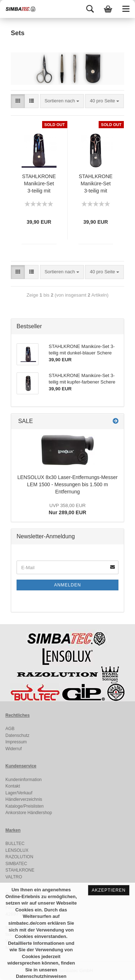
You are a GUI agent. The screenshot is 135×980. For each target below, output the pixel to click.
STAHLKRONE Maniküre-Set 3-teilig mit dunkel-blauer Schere (39, 184)
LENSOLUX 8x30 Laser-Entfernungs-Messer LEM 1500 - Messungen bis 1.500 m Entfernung (67, 484)
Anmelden (67, 585)
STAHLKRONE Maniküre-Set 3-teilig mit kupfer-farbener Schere (96, 184)
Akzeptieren (109, 890)
